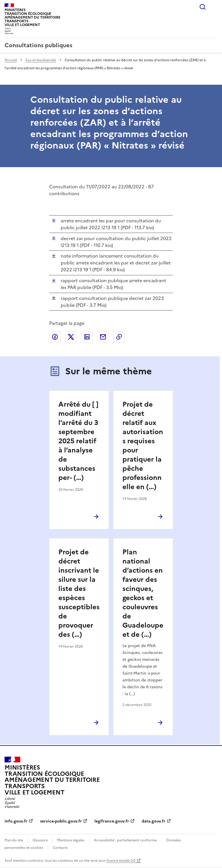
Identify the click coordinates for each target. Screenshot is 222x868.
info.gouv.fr (16, 821)
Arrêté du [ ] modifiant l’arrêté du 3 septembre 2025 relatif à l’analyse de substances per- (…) (78, 441)
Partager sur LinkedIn (87, 337)
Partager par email (103, 337)
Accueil (11, 60)
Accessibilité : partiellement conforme (125, 840)
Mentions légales (71, 840)
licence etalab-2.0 (121, 861)
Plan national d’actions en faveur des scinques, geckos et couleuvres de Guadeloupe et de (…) (143, 593)
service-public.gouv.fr (61, 821)
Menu (214, 7)
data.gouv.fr (153, 821)
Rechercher (203, 7)
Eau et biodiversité (41, 60)
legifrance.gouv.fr (112, 821)
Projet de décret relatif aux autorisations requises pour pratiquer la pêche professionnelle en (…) (143, 446)
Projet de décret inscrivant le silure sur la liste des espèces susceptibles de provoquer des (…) (79, 593)
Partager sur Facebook (55, 337)
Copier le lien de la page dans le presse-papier (119, 337)
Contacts (60, 848)
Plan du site (14, 840)
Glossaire (40, 840)
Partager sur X (71, 337)
